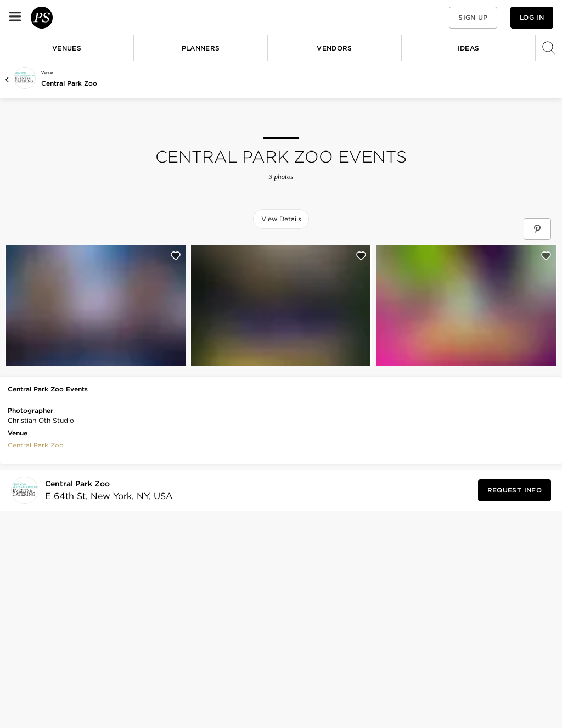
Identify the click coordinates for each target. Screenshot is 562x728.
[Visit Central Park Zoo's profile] (106, 491)
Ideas (469, 48)
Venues (67, 48)
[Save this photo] (176, 256)
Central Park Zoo (69, 83)
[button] (429, 17)
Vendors (335, 48)
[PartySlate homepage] (75, 17)
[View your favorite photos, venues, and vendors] (429, 18)
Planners (201, 48)
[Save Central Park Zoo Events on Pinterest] (537, 229)
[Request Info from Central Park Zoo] (515, 490)
